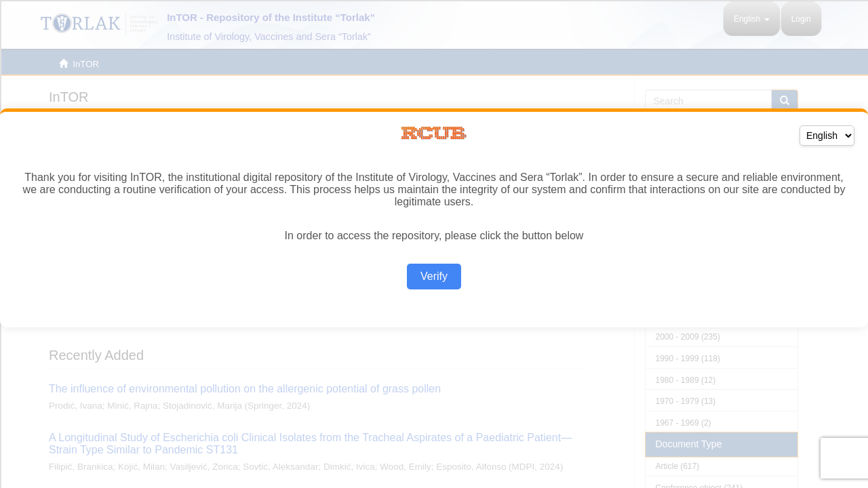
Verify (434, 276)
